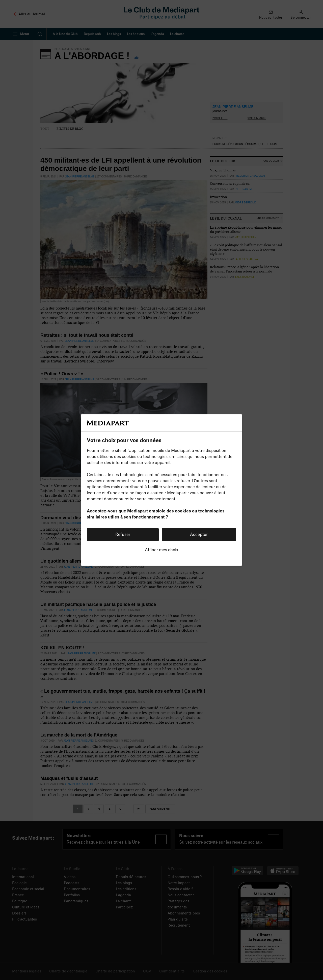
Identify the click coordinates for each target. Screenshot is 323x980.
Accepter (199, 535)
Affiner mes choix (161, 550)
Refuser (123, 535)
